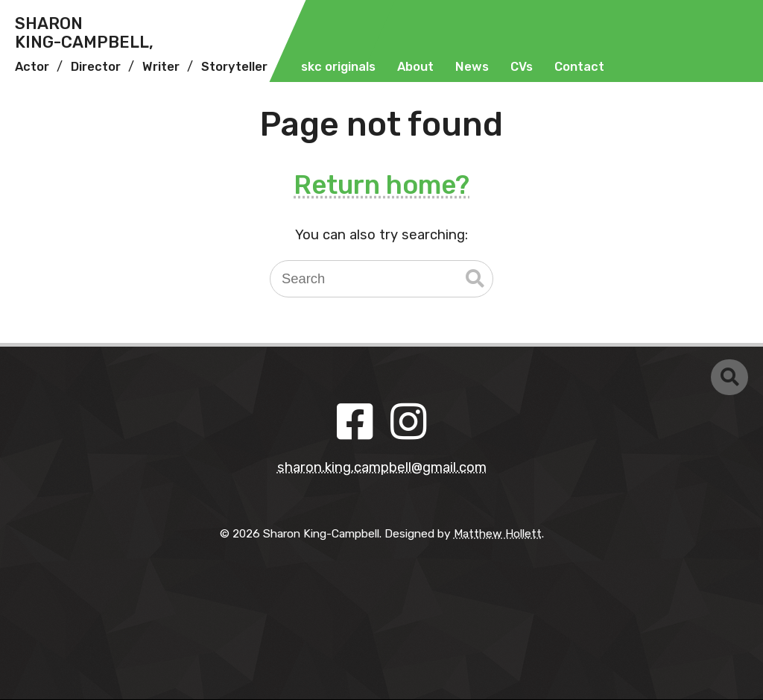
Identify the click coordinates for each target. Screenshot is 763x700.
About (415, 67)
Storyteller (234, 67)
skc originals (338, 67)
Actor (32, 67)
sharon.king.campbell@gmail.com (382, 467)
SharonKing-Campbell (84, 33)
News (472, 67)
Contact (579, 67)
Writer (161, 67)
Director (96, 67)
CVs (522, 67)
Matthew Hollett (498, 533)
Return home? (381, 185)
